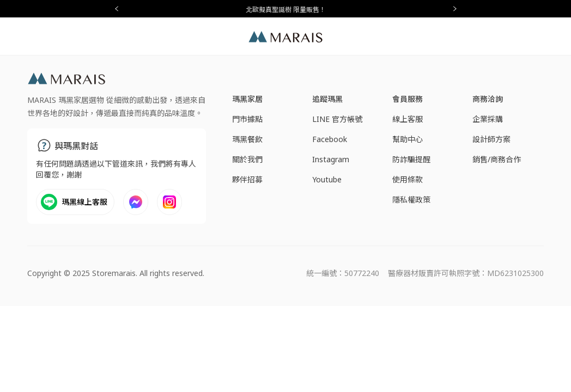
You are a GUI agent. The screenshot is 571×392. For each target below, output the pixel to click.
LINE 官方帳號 (337, 119)
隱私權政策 (411, 200)
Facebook (330, 139)
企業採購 (488, 119)
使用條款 (408, 179)
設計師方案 (491, 139)
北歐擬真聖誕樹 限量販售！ (286, 10)
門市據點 (247, 119)
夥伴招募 (247, 179)
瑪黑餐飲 (247, 139)
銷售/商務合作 (497, 159)
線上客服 (408, 119)
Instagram (331, 159)
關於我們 (247, 159)
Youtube (327, 179)
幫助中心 (408, 139)
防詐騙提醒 (411, 159)
